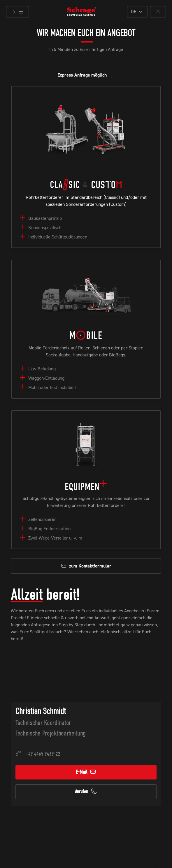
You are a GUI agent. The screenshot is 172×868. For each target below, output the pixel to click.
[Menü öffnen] (17, 12)
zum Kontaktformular (86, 566)
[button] (137, 12)
